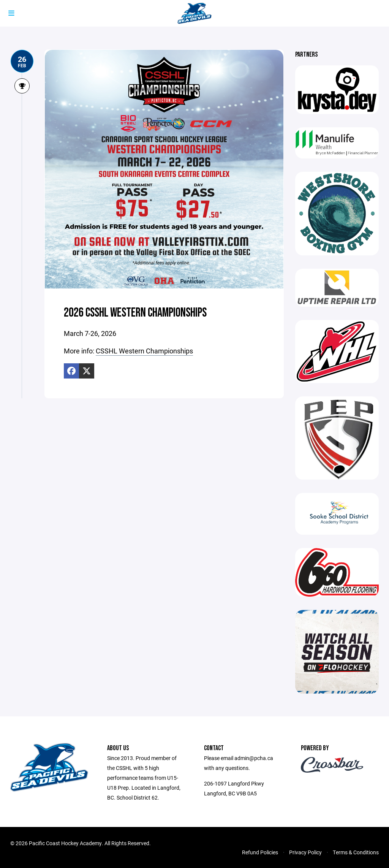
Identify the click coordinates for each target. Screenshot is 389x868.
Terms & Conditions (356, 852)
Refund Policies (260, 852)
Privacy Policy (305, 852)
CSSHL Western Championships (144, 351)
